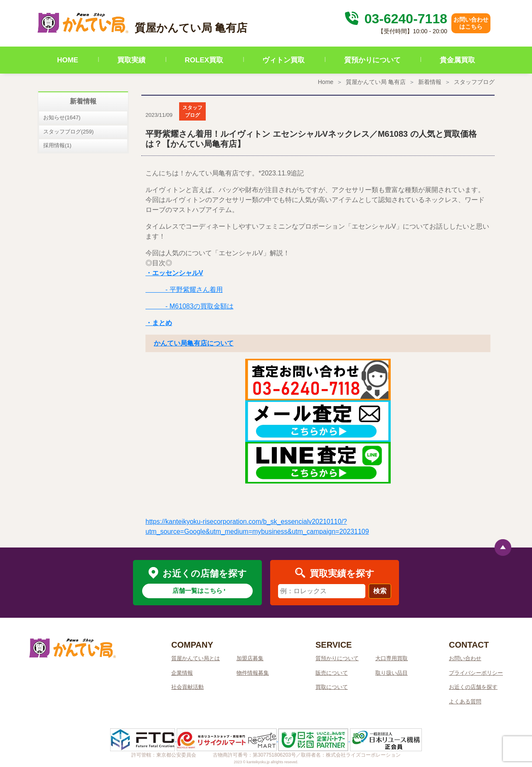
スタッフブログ (474, 82)
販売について (332, 673)
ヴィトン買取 (283, 60)
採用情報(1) (57, 145)
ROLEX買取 (204, 60)
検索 (380, 591)
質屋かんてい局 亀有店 (376, 82)
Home (326, 82)
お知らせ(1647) (62, 117)
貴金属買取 (457, 60)
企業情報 (182, 673)
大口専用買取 (392, 658)
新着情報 (430, 82)
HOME (68, 60)
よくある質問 (465, 702)
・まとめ (159, 323)
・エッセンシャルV (174, 273)
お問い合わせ (465, 658)
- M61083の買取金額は (190, 306)
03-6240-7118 (395, 19)
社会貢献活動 (187, 687)
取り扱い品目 (392, 673)
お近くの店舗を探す (473, 687)
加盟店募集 (250, 658)
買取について (332, 687)
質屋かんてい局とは (196, 658)
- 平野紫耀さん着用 (184, 290)
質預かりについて (372, 60)
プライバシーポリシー (476, 673)
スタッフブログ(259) (68, 132)
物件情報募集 (253, 673)
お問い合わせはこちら (471, 23)
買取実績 (131, 60)
